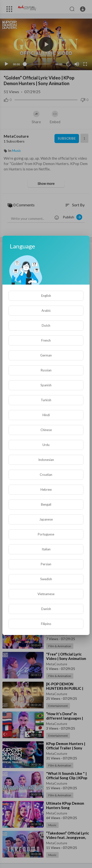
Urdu (46, 445)
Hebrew (46, 490)
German (46, 355)
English (46, 296)
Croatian (46, 475)
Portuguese (46, 534)
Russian (46, 370)
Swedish (46, 579)
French (46, 340)
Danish (46, 609)
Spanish (46, 385)
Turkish (46, 400)
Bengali (46, 504)
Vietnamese (46, 594)
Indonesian (46, 460)
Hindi (46, 415)
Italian (46, 549)
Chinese (46, 430)
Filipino (46, 624)
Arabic (46, 311)
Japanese (46, 519)
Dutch (46, 325)
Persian (46, 564)
